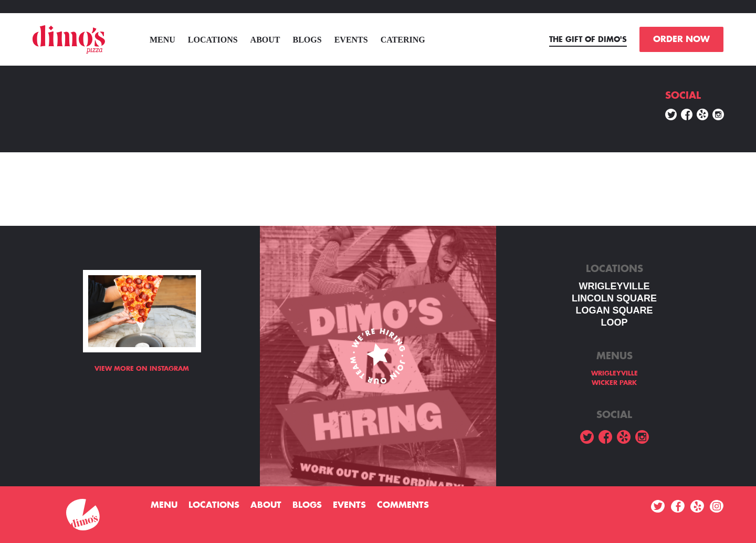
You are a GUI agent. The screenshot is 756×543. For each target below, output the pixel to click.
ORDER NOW (681, 39)
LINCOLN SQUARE (614, 298)
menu (162, 40)
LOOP (614, 322)
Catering (403, 40)
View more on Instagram (142, 369)
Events (351, 40)
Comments (403, 505)
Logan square (614, 310)
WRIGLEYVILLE (615, 286)
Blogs (307, 40)
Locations (213, 40)
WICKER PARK (614, 383)
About (265, 40)
